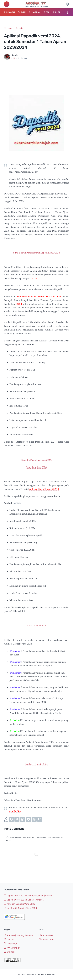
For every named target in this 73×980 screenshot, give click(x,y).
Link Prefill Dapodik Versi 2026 (20, 908)
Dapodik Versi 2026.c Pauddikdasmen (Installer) (29, 896)
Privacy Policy (12, 948)
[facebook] (11, 819)
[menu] (7, 4)
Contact (9, 939)
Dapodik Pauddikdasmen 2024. (37, 460)
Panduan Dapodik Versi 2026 (19, 904)
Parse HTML (46, 935)
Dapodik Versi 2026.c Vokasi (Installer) (24, 900)
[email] (40, 819)
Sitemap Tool (46, 939)
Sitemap (9, 952)
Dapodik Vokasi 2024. (36, 467)
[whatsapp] (23, 819)
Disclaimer (10, 944)
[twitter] (17, 819)
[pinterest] (34, 819)
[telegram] (28, 819)
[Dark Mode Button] (67, 4)
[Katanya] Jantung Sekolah (18, 935)
